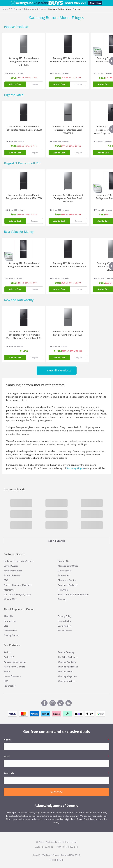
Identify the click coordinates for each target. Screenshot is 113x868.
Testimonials (10, 631)
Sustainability (65, 626)
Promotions (64, 575)
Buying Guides (11, 566)
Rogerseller (10, 686)
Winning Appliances (68, 667)
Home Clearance (12, 676)
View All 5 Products (57, 371)
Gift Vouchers (65, 571)
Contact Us (63, 561)
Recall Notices (65, 631)
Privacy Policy (65, 616)
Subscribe (57, 792)
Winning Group (65, 671)
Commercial (10, 621)
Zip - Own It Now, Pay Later (17, 595)
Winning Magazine (67, 676)
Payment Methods (13, 571)
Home (5, 9)
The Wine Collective (68, 657)
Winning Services (67, 681)
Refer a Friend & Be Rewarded (73, 595)
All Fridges (16, 9)
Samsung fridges (75, 468)
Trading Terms (11, 635)
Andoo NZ (9, 657)
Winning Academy (67, 662)
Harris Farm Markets (14, 667)
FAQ (6, 580)
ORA (6, 681)
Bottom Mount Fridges (35, 9)
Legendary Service (24, 561)
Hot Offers (63, 590)
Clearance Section (67, 580)
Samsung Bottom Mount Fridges (64, 9)
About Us (8, 616)
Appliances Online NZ (15, 662)
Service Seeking (66, 652)
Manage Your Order (68, 566)
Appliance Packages (68, 585)
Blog (6, 626)
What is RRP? (10, 599)
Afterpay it (9, 590)
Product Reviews (12, 575)
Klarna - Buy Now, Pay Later (18, 585)
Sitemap (62, 599)
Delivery (8, 561)
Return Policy (64, 621)
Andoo (7, 652)
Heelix (7, 671)
